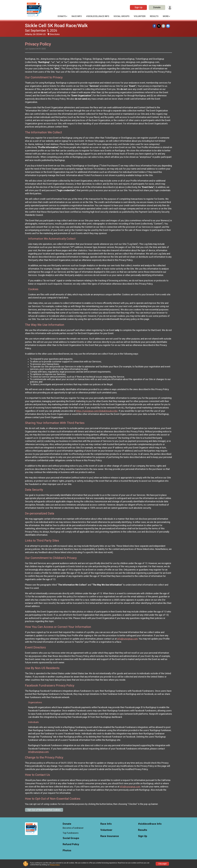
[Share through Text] (168, 26)
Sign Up (138, 7)
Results (154, 16)
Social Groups (121, 16)
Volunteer (140, 16)
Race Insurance (110, 836)
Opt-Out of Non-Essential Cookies (44, 810)
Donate (157, 7)
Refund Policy (71, 844)
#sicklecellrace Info (98, 16)
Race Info (77, 16)
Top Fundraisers (71, 833)
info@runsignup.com (127, 639)
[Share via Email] (164, 26)
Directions (55, 34)
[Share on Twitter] (159, 26)
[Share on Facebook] (155, 26)
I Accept (162, 864)
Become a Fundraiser (73, 828)
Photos (67, 850)
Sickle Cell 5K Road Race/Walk (56, 26)
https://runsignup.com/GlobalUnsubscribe (97, 411)
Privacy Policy (55, 865)
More (166, 16)
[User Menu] (170, 7)
